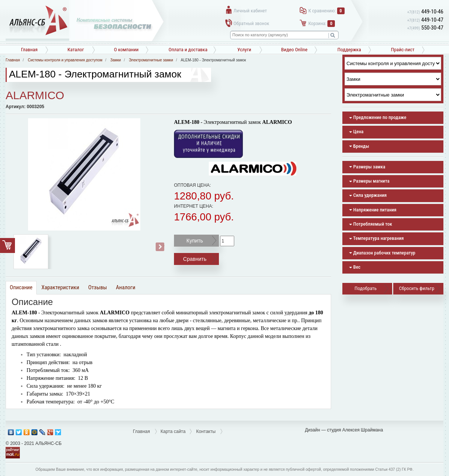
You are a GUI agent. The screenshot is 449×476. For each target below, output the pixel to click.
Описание (21, 287)
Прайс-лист (403, 50)
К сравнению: (326, 11)
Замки (116, 60)
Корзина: (322, 23)
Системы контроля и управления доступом (65, 60)
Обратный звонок (251, 23)
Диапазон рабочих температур (382, 253)
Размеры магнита (369, 181)
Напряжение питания (373, 210)
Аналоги (126, 287)
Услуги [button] (244, 50)
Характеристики (60, 287)
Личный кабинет (250, 11)
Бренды (359, 146)
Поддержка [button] (349, 50)
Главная (29, 50)
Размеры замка (367, 167)
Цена (356, 132)
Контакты (206, 431)
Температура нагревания (376, 238)
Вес (355, 267)
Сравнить (195, 259)
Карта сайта (173, 431)
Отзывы (98, 287)
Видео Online (294, 50)
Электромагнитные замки (151, 60)
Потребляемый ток (371, 224)
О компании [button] (126, 50)
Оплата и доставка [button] (188, 50)
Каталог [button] (76, 50)
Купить (195, 241)
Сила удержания (368, 195)
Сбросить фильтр (416, 288)
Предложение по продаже (378, 117)
